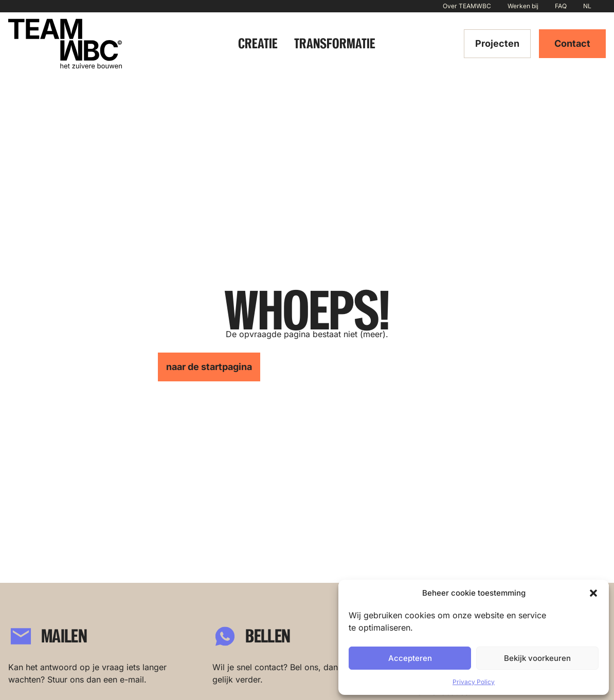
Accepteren (410, 658)
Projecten (497, 43)
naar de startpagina (209, 367)
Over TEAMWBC (467, 6)
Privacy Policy (474, 682)
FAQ (561, 6)
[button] (593, 593)
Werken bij (523, 6)
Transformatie (335, 43)
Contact (572, 43)
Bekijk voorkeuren (537, 658)
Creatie (258, 43)
